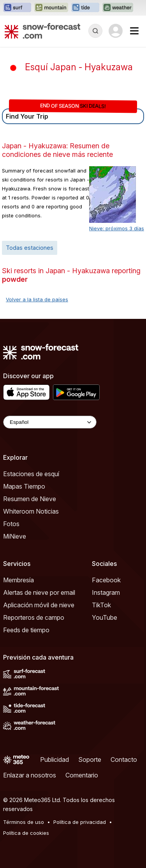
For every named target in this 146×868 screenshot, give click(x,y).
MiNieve (15, 536)
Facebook (106, 580)
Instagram (106, 592)
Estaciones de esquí (31, 474)
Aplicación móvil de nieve (39, 605)
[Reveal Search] (95, 31)
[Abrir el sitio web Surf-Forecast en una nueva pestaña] (17, 8)
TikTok (101, 605)
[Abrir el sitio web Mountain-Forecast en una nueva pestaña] (51, 8)
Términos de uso (24, 822)
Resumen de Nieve (30, 499)
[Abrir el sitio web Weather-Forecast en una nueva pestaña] (118, 8)
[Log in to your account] (116, 31)
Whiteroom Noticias (31, 511)
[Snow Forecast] (42, 31)
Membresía (18, 580)
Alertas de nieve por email (39, 592)
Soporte (90, 759)
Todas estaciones (30, 248)
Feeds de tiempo (26, 630)
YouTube (105, 617)
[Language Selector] (50, 422)
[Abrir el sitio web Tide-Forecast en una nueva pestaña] (85, 8)
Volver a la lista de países (37, 299)
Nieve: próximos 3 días (117, 228)
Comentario (82, 775)
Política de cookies (26, 833)
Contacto (124, 759)
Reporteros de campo (34, 617)
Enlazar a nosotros (30, 775)
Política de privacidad (80, 822)
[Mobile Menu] (134, 31)
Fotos (11, 524)
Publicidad (55, 759)
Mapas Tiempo (24, 486)
